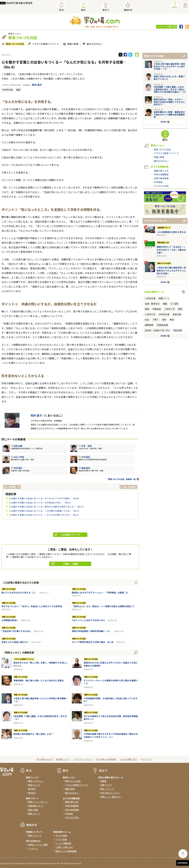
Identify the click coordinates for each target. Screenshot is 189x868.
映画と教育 (72, 44)
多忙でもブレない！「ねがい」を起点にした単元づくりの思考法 (32, 606)
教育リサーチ (34, 814)
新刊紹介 (32, 789)
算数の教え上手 (161, 171)
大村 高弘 (86, 457)
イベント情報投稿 (63, 843)
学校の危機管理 (161, 174)
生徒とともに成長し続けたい (15, 642)
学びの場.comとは (45, 759)
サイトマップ (147, 759)
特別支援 (178, 330)
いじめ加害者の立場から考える (171, 232)
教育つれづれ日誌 (15, 44)
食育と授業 (33, 810)
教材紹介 (32, 793)
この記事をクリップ (67, 535)
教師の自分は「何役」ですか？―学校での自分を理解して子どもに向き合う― (169, 102)
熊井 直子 (37, 85)
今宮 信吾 (86, 446)
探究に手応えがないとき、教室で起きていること (169, 78)
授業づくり (164, 298)
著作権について (63, 759)
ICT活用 (174, 304)
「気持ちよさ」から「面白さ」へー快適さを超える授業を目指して (103, 606)
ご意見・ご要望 (65, 564)
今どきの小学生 (161, 186)
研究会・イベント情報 (38, 845)
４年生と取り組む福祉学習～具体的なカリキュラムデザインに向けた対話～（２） (169, 66)
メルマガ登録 (61, 835)
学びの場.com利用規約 (106, 759)
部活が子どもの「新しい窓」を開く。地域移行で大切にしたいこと (41, 664)
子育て (156, 320)
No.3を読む (11, 487)
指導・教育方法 (152, 304)
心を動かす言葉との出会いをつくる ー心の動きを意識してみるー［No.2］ (45, 511)
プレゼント (33, 848)
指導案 (103, 781)
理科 (164, 320)
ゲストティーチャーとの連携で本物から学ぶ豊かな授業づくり (111, 682)
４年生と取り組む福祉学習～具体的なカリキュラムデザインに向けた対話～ (171, 270)
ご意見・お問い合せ (64, 847)
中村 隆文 (18, 468)
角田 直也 (86, 468)
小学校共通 (150, 298)
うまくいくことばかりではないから (88, 620)
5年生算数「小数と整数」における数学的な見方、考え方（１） (40, 718)
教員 (172, 320)
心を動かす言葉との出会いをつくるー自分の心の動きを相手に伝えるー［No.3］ (47, 507)
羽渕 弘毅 (18, 446)
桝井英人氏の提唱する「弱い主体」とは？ (33, 734)
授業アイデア (106, 785)
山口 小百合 (19, 457)
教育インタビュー (36, 781)
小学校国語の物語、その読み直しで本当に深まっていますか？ (111, 700)
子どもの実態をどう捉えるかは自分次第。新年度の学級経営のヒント (111, 718)
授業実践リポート (164, 228)
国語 (18, 90)
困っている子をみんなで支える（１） (19, 593)
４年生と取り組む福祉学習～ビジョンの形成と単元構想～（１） (41, 700)
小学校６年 (150, 314)
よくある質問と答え (128, 759)
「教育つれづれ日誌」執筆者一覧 (121, 479)
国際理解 (149, 325)
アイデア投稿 (61, 839)
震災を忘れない (94, 44)
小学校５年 (169, 309)
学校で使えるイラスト (110, 793)
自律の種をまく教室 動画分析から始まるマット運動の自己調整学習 (169, 114)
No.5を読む (130, 487)
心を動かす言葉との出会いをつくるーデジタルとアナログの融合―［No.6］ (45, 498)
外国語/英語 (162, 325)
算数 (165, 304)
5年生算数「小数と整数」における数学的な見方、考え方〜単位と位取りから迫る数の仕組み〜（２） (170, 89)
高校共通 (177, 314)
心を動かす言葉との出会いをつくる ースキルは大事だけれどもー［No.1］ (45, 515)
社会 (147, 320)
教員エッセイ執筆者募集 (66, 851)
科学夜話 (158, 182)
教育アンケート (35, 835)
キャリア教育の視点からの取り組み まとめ (93, 642)
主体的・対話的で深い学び (157, 330)
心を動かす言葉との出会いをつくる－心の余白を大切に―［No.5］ (41, 503)
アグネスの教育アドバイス (45, 44)
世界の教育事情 (161, 178)
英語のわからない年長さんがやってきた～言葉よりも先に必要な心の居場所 (111, 664)
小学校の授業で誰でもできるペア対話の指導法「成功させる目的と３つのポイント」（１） (111, 735)
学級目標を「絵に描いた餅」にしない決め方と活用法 (38, 680)
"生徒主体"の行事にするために (16, 631)
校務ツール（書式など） (111, 797)
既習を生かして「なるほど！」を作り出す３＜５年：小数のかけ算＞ (171, 250)
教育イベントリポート (38, 802)
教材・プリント (107, 789)
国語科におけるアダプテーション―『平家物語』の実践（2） (100, 593)
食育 (180, 309)
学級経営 (157, 309)
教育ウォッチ (34, 785)
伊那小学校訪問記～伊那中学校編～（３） (92, 631)
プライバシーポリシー (83, 759)
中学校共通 (7, 90)
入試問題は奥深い (10, 620)
